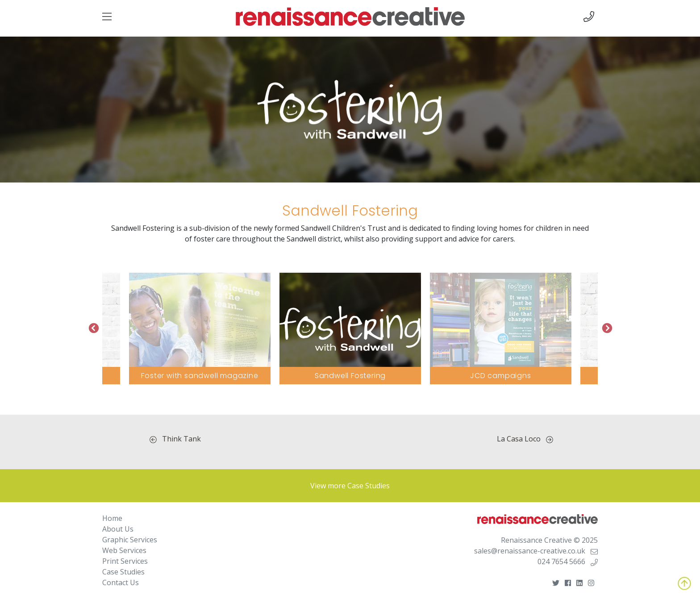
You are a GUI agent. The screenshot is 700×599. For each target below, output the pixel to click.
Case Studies (123, 572)
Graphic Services (130, 540)
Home (112, 518)
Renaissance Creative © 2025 (549, 540)
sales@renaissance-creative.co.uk (536, 551)
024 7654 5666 (568, 562)
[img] (107, 17)
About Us (118, 529)
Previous (93, 329)
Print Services (125, 561)
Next (607, 329)
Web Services (124, 550)
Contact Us (121, 582)
